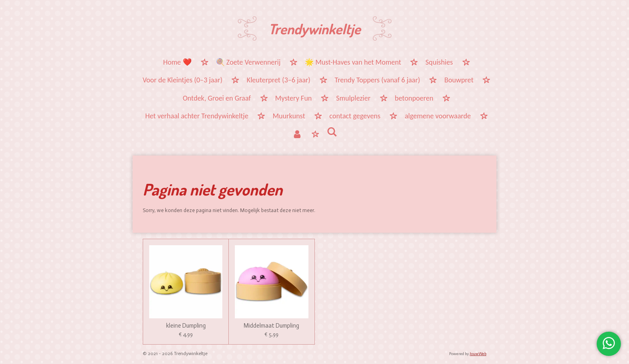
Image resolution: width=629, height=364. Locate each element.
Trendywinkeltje (314, 29)
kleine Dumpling (186, 326)
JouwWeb (478, 354)
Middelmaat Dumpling (271, 326)
